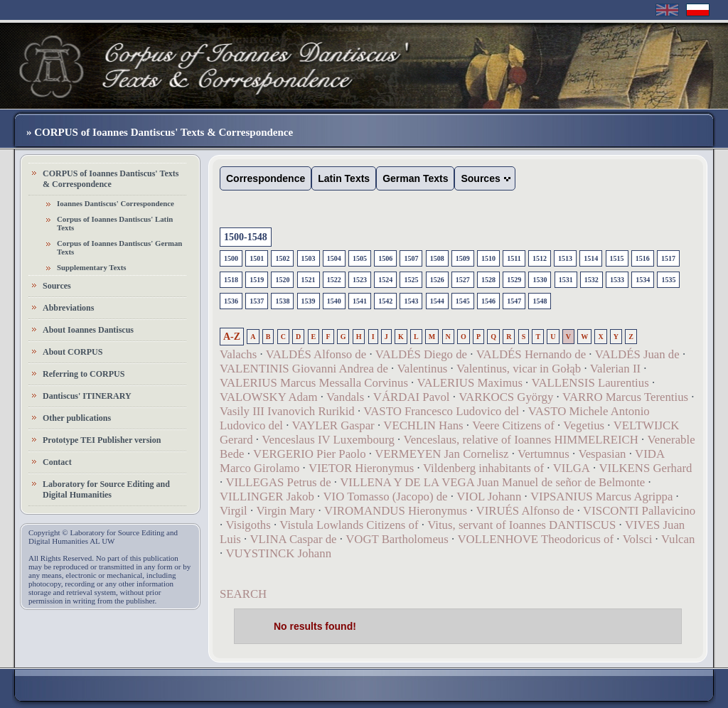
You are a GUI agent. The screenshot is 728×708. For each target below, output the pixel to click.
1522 (334, 280)
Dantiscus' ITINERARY (87, 396)
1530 (540, 280)
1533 (617, 280)
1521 (309, 280)
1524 (385, 280)
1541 (360, 301)
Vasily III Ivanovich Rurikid (287, 411)
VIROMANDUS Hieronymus (396, 511)
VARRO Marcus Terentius (625, 397)
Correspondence (266, 178)
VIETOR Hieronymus (361, 468)
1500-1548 (246, 237)
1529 (514, 280)
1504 (334, 258)
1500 (231, 258)
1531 (566, 280)
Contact (57, 462)
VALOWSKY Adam (269, 397)
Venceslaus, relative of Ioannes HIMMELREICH (521, 440)
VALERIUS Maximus (470, 383)
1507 (411, 258)
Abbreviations (68, 308)
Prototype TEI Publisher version (102, 440)
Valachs (238, 354)
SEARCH (243, 594)
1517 (668, 258)
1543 (411, 301)
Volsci (638, 539)
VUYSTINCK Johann (278, 553)
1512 (540, 258)
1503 (309, 258)
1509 (463, 258)
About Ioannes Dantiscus (88, 330)
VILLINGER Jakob (267, 497)
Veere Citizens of (513, 425)
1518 (231, 280)
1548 (540, 301)
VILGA (572, 468)
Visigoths (248, 525)
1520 (282, 280)
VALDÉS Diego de (421, 354)
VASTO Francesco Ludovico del (441, 411)
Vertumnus (544, 454)
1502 (282, 258)
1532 (591, 280)
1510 (488, 258)
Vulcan (678, 539)
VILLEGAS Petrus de (278, 482)
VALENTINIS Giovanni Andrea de (304, 369)
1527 (463, 280)
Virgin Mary (285, 511)
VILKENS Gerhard (645, 468)
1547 (514, 301)
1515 (617, 258)
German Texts (415, 178)
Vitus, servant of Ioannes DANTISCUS (521, 525)
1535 (668, 280)
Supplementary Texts (92, 267)
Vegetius (584, 425)
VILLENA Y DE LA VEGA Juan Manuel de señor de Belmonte (492, 482)
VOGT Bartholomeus (397, 539)
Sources (57, 286)
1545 (463, 301)
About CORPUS (73, 352)
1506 (385, 258)
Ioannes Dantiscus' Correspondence (116, 203)
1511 (514, 258)
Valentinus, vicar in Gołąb (519, 369)
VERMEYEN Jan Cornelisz (441, 454)
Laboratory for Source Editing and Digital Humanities (106, 489)
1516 (643, 258)
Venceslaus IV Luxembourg (328, 440)
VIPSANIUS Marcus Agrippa (601, 497)
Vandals (345, 397)
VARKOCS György (506, 397)
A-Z (232, 337)
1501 (257, 258)
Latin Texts (344, 178)
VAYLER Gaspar (333, 425)
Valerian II (615, 369)
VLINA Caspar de (293, 539)
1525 (411, 280)
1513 (565, 258)
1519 (257, 280)
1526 (437, 280)
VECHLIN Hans (423, 425)
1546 (488, 301)
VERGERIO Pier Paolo (309, 454)
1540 (334, 301)
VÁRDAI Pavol (412, 397)
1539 (309, 301)
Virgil (234, 511)
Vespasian (602, 454)
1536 (231, 301)
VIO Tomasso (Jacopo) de (385, 497)
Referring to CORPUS (84, 374)
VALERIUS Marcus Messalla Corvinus (314, 383)
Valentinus (423, 369)
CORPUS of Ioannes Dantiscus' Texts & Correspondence (111, 179)
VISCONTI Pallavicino (639, 511)
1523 (360, 280)
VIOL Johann (489, 497)
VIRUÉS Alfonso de (525, 511)
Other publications (77, 418)
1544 (437, 301)
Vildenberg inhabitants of (483, 468)
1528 (488, 280)
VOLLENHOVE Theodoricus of (535, 539)
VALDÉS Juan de (637, 354)
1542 (385, 301)
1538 (282, 301)
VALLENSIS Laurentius (590, 383)
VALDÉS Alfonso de (316, 354)
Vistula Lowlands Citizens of (349, 525)
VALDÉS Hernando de (531, 354)
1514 (591, 258)
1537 (257, 301)
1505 (360, 258)
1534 (643, 280)
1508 (437, 258)
